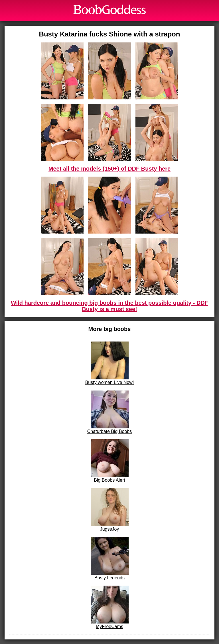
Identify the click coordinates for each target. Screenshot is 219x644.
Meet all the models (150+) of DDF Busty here (109, 169)
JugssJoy (110, 510)
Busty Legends (110, 559)
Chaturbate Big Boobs (110, 412)
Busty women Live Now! (110, 363)
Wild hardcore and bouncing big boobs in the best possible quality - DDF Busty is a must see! (109, 306)
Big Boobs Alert (110, 461)
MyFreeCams (110, 607)
